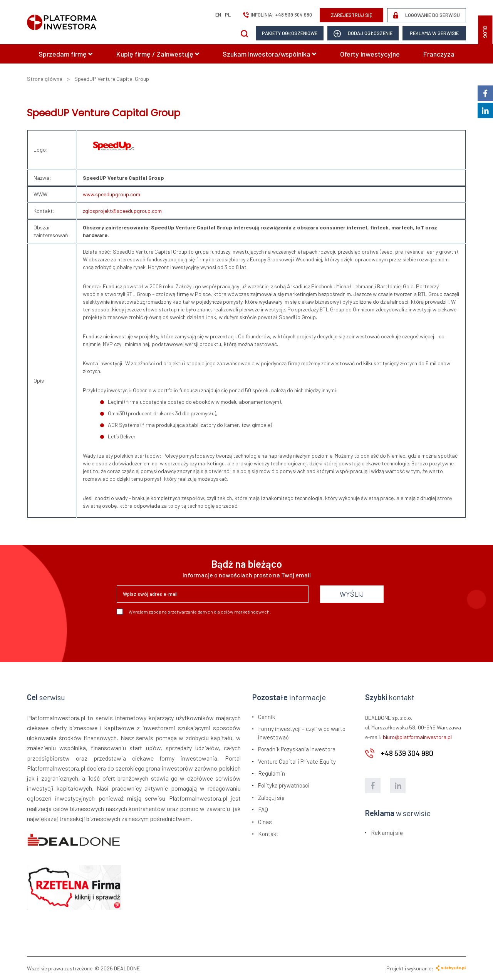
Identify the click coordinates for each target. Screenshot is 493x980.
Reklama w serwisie (434, 33)
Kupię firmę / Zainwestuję (158, 54)
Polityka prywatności (284, 785)
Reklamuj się (387, 833)
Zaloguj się (271, 798)
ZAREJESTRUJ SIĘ (352, 15)
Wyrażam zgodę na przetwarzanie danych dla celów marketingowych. (194, 612)
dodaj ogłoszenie (363, 34)
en (218, 15)
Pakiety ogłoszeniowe (290, 33)
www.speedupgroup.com (112, 194)
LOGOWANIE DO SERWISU (427, 15)
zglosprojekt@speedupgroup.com (122, 211)
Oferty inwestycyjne (370, 54)
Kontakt (268, 834)
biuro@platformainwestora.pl (417, 737)
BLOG (485, 32)
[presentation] (175, 635)
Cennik (267, 717)
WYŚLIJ (352, 594)
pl (228, 15)
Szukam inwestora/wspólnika (269, 54)
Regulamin (272, 773)
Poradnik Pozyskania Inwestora (297, 749)
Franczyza (439, 54)
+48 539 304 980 (293, 15)
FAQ (263, 809)
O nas (265, 822)
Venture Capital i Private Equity (297, 761)
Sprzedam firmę (65, 54)
